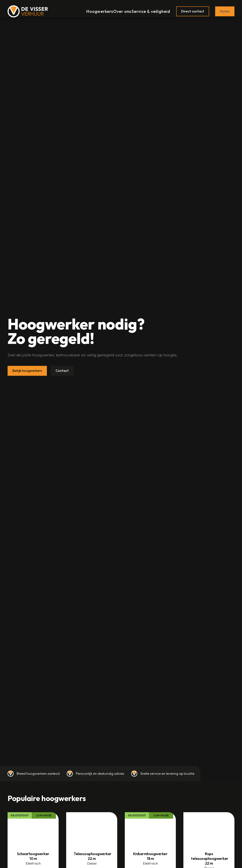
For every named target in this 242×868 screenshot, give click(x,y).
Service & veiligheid (151, 9)
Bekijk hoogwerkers (28, 371)
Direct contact (193, 9)
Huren (225, 9)
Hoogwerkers (96, 9)
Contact (63, 371)
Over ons (121, 9)
